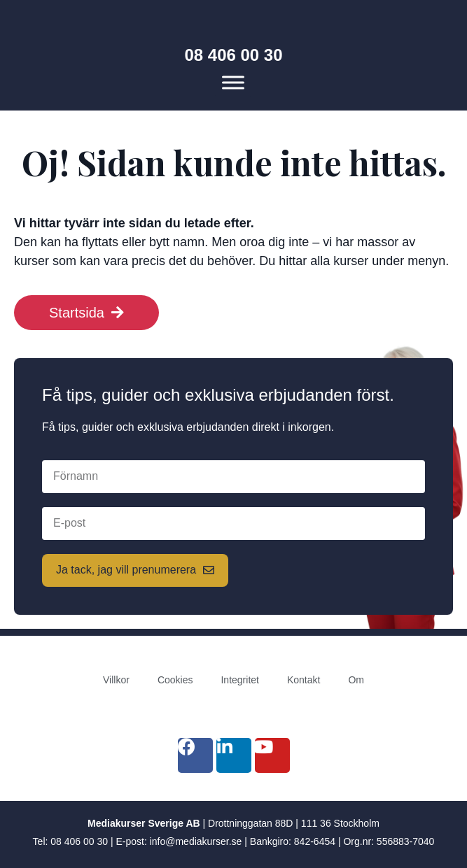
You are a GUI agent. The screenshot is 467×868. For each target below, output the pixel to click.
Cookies (175, 680)
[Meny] (233, 83)
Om (356, 680)
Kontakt (304, 680)
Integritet (239, 680)
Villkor (116, 680)
